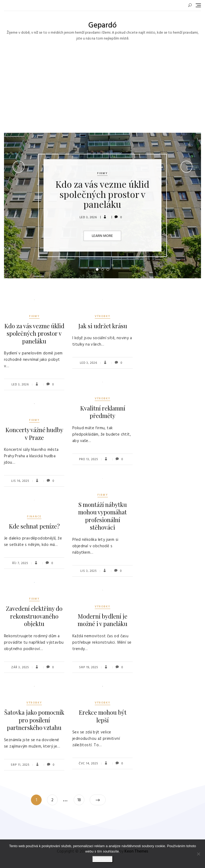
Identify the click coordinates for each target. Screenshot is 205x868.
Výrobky (102, 316)
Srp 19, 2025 (88, 667)
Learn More (102, 236)
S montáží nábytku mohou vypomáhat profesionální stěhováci (102, 516)
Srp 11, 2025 (20, 765)
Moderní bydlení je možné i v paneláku (102, 620)
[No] (198, 854)
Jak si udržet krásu (103, 326)
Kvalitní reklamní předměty (103, 412)
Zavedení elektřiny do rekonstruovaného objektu (34, 616)
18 (81, 799)
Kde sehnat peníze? (34, 526)
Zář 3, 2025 (20, 667)
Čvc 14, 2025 (88, 764)
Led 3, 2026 (88, 217)
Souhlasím (102, 859)
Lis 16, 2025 (20, 481)
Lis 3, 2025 (88, 571)
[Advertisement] (104, 93)
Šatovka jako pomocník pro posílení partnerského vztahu (34, 720)
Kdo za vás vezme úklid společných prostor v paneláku (102, 194)
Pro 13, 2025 (88, 459)
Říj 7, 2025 (20, 563)
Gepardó (102, 26)
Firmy (102, 173)
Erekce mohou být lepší (103, 716)
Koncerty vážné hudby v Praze (34, 434)
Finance (34, 517)
